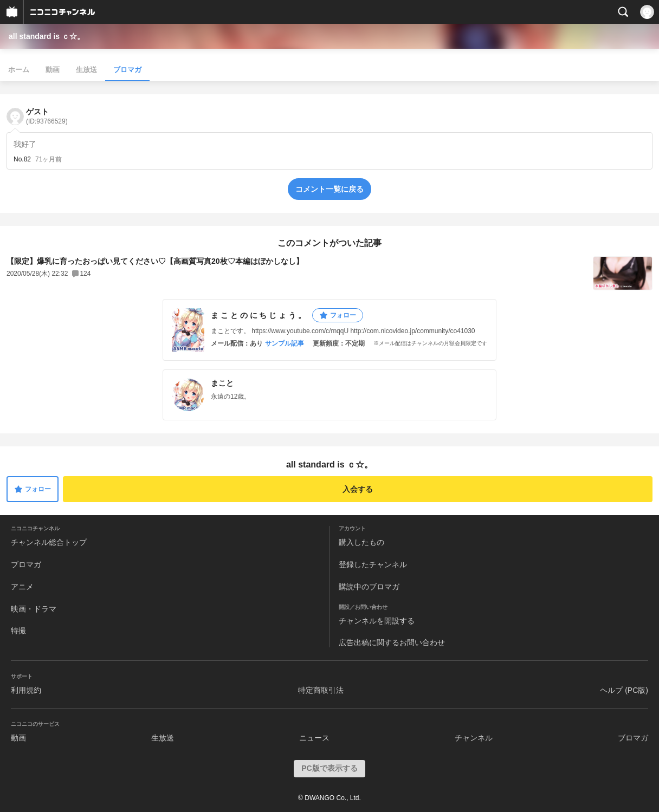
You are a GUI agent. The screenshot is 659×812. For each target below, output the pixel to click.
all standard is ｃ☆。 (47, 36)
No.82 (22, 159)
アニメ (22, 587)
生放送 (86, 70)
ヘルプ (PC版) (624, 690)
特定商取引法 (321, 690)
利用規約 (26, 690)
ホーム (19, 70)
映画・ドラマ (34, 609)
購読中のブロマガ (369, 587)
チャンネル (474, 738)
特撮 (18, 631)
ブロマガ (127, 70)
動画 (53, 70)
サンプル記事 (285, 343)
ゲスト (47, 116)
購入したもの (361, 542)
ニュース (314, 738)
